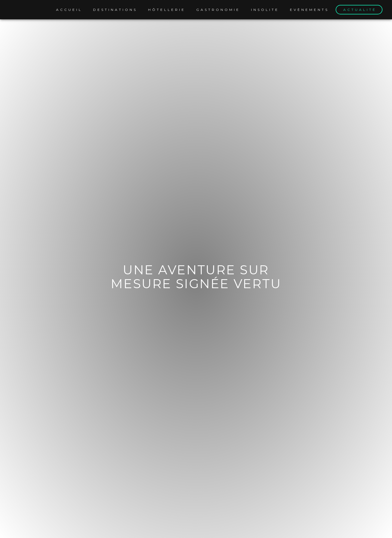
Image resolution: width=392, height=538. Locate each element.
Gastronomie (218, 10)
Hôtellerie (167, 10)
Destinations (115, 10)
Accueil (69, 10)
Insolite (265, 10)
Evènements (309, 10)
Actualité (360, 10)
